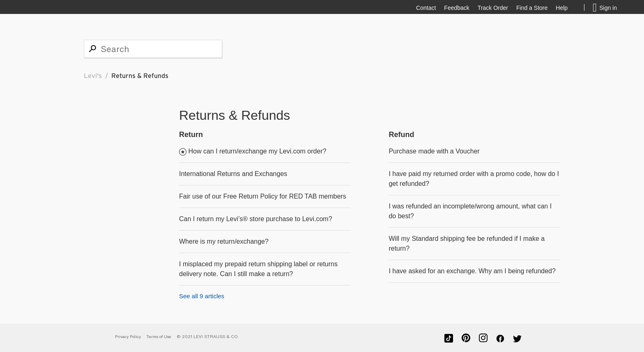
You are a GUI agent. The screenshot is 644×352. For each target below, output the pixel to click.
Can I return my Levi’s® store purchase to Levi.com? (256, 219)
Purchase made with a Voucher (434, 151)
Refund (401, 135)
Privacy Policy (128, 337)
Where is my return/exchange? (224, 241)
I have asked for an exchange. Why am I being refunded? (472, 271)
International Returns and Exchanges (233, 174)
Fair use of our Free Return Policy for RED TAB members (263, 196)
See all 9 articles (202, 296)
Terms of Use (159, 337)
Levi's (93, 76)
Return (191, 135)
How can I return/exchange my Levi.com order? (257, 151)
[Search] (153, 49)
